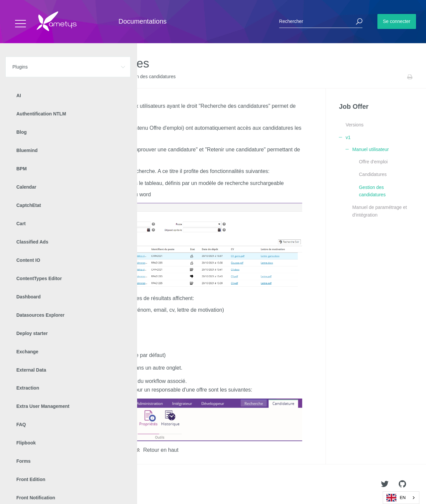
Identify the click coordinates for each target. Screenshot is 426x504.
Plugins (39, 77)
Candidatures (373, 174)
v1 (77, 77)
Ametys (44, 484)
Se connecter (397, 21)
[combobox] (401, 498)
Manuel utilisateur (101, 77)
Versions (354, 125)
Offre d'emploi (373, 162)
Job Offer (60, 77)
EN (396, 498)
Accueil (20, 77)
